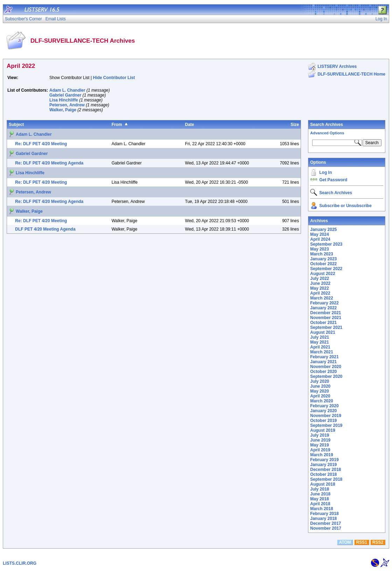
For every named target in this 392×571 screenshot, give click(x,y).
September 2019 (326, 425)
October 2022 (323, 264)
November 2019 (326, 416)
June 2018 (320, 494)
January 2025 (323, 230)
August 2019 (323, 430)
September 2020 (326, 376)
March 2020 (321, 401)
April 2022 (320, 293)
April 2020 (320, 396)
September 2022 (326, 269)
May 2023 (319, 249)
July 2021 (320, 337)
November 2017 (326, 528)
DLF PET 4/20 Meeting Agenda (45, 229)
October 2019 (323, 421)
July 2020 (320, 381)
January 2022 (323, 308)
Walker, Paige (63, 110)
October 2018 (323, 474)
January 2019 (323, 465)
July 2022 (320, 279)
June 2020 (320, 386)
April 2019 (320, 450)
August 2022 (323, 274)
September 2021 (326, 327)
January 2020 (323, 411)
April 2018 (320, 504)
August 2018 (323, 484)
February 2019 (324, 460)
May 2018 (319, 499)
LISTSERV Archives (337, 66)
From (117, 125)
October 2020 (323, 372)
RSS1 (362, 542)
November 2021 (326, 318)
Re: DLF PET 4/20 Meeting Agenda (49, 163)
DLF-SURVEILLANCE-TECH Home (351, 74)
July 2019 (320, 435)
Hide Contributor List (114, 78)
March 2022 (321, 298)
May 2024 (319, 234)
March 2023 (321, 254)
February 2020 (324, 406)
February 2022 (324, 303)
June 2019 (320, 440)
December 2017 (325, 523)
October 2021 (323, 323)
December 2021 (325, 313)
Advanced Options (327, 133)
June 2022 (320, 283)
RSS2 (378, 542)
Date (190, 125)
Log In (325, 172)
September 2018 (326, 479)
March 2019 (321, 455)
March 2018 (321, 509)
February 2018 (324, 514)
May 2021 (319, 342)
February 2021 (324, 357)
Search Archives (327, 125)
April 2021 (320, 347)
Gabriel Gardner (65, 95)
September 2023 (326, 244)
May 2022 (319, 288)
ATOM (345, 542)
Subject (16, 125)
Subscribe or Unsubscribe (345, 206)
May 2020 (319, 391)
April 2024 (320, 239)
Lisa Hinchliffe (64, 100)
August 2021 (323, 332)
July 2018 (320, 489)
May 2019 (319, 445)
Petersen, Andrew (67, 105)
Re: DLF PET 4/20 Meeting (41, 144)
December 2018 (325, 470)
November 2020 (326, 367)
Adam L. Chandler (67, 90)
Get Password (333, 180)
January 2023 (323, 259)
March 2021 (321, 352)
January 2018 (323, 519)
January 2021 (323, 362)
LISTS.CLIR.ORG (20, 563)
